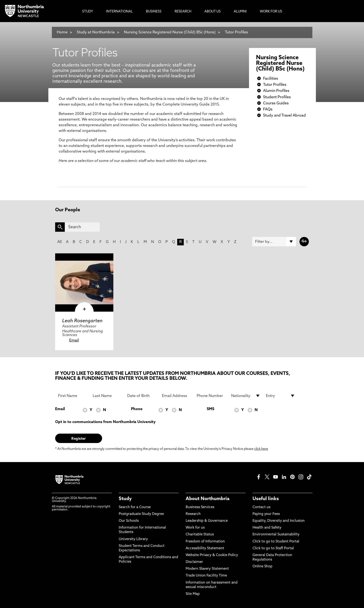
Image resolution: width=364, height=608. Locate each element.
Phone (137, 409)
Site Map (193, 594)
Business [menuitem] (154, 12)
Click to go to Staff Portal (273, 548)
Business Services (200, 507)
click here (261, 449)
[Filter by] (274, 242)
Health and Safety (267, 528)
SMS (211, 409)
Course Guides (276, 103)
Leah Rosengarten (82, 321)
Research (193, 514)
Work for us (195, 528)
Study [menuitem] (88, 12)
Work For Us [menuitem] (271, 12)
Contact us (261, 507)
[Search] (82, 227)
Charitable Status (200, 535)
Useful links (266, 499)
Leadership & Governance (207, 521)
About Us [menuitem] (213, 12)
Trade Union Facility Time (206, 576)
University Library (133, 539)
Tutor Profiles (236, 32)
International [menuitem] (119, 12)
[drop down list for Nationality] (246, 396)
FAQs (268, 110)
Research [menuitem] (183, 12)
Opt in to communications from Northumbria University (105, 422)
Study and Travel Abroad (284, 116)
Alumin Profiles (276, 91)
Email (74, 341)
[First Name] (73, 396)
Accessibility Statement (205, 548)
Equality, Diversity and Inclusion (279, 521)
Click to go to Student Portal (276, 542)
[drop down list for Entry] (280, 396)
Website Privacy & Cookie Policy (212, 555)
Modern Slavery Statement (207, 569)
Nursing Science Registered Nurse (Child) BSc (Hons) (170, 32)
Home (62, 32)
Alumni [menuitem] (240, 12)
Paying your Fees (266, 514)
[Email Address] (176, 396)
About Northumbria (208, 499)
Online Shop (262, 567)
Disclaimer (194, 562)
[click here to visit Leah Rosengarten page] (84, 282)
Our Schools (129, 521)
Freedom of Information (205, 542)
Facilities (271, 79)
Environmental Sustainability (276, 535)
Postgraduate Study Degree (141, 514)
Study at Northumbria (96, 32)
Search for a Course (135, 507)
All (59, 242)
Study (125, 499)
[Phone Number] (211, 396)
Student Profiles (277, 97)
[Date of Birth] (142, 396)
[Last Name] (107, 396)
